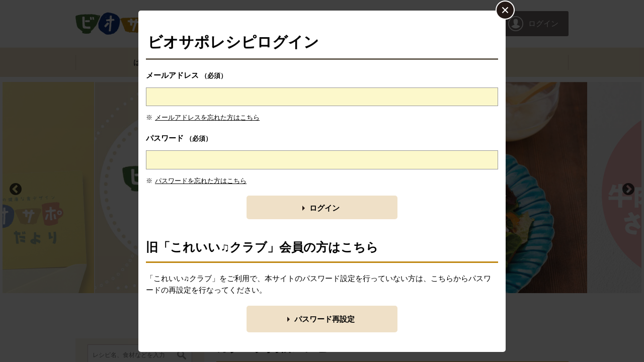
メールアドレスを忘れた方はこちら (207, 117)
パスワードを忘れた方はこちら (201, 181)
